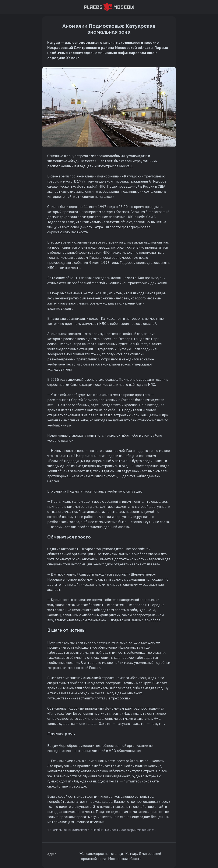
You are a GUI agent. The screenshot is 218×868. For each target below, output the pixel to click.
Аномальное (58, 830)
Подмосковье (80, 830)
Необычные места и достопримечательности (125, 830)
